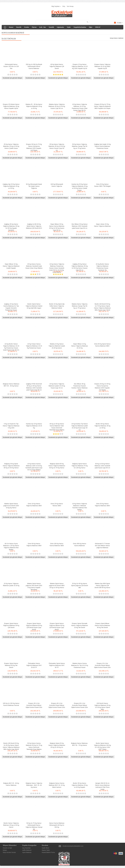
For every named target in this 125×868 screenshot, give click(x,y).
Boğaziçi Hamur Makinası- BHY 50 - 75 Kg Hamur (80, 744)
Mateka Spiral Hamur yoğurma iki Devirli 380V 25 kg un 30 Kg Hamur (57, 586)
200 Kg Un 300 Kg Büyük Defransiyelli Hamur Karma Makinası (34, 66)
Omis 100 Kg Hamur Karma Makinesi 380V (57, 545)
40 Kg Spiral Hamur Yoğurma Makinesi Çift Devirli (57, 66)
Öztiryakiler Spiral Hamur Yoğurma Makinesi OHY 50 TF (57, 665)
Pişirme (34, 27)
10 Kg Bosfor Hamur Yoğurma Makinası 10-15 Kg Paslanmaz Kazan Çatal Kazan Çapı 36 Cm (11, 347)
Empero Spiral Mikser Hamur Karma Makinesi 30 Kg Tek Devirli (102, 625)
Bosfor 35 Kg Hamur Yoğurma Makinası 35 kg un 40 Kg (102, 426)
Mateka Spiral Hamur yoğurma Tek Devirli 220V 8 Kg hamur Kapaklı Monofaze (34, 587)
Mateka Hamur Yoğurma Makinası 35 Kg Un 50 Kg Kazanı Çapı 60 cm (57, 106)
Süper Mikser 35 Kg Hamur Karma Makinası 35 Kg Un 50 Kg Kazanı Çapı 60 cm (57, 227)
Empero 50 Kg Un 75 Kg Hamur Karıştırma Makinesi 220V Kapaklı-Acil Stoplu (34, 147)
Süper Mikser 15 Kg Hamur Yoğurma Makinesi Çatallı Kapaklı (11, 266)
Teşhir (69, 27)
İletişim (5, 850)
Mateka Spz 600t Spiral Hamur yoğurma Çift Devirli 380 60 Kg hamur (102, 586)
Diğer (91, 27)
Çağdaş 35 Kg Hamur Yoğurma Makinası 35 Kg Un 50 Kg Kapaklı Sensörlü (11, 227)
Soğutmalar (60, 27)
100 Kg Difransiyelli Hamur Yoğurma (57, 185)
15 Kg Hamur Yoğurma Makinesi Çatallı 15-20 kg (11, 585)
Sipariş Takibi (46, 850)
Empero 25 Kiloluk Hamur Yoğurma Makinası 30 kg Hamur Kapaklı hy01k (11, 106)
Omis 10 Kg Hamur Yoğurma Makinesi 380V (34, 505)
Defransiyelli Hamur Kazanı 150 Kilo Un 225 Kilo (11, 66)
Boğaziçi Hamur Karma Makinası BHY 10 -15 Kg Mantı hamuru (57, 785)
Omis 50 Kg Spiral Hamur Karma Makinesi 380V (102, 345)
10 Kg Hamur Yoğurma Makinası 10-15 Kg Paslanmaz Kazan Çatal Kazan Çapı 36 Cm (80, 107)
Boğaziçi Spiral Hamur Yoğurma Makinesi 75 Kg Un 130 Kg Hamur (80, 466)
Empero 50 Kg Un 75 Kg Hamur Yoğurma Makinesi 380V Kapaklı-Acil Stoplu (102, 106)
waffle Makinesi (27, 850)
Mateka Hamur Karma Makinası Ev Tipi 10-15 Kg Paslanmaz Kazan (80, 665)
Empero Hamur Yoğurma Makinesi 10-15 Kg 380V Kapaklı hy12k (102, 66)
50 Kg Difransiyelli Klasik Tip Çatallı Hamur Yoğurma (34, 186)
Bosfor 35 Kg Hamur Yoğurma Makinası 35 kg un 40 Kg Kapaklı (80, 785)
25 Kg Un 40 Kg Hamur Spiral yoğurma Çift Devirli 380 (80, 586)
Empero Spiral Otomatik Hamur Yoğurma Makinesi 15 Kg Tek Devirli (80, 625)
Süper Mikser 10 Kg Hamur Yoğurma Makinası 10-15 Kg (80, 346)
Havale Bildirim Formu (48, 852)
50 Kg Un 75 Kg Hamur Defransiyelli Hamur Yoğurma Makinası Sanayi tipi (34, 826)
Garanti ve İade (7, 848)
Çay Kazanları (26, 848)
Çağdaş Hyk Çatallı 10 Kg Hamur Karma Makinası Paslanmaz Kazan (102, 146)
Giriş (64, 6)
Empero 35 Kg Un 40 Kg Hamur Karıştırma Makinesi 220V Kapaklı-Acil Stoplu (102, 387)
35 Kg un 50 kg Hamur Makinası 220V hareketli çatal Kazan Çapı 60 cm (102, 466)
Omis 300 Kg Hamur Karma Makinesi (80, 545)
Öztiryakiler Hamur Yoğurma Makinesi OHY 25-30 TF (34, 665)
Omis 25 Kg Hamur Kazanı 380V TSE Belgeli (102, 185)
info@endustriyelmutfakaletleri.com (73, 846)
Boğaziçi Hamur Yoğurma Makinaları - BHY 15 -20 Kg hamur (34, 785)
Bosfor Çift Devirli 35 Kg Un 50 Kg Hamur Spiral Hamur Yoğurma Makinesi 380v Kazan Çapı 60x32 (11, 746)
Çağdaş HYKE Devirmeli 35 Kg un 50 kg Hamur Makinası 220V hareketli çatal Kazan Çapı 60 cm (34, 387)
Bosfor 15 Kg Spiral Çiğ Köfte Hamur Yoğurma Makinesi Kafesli (57, 306)
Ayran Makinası (27, 852)
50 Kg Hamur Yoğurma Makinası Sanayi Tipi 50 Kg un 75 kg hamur (80, 146)
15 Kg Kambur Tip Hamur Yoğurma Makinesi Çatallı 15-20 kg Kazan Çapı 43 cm (80, 427)
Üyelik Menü (45, 848)
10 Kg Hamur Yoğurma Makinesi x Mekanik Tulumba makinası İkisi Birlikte (80, 507)
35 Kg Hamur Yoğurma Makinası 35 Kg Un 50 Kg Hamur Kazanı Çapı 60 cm (57, 147)
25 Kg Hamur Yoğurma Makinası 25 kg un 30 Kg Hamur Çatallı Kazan (11, 146)
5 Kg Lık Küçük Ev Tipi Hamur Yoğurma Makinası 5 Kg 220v (11, 426)
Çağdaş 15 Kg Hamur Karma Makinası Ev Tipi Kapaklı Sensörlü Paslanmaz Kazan (11, 307)
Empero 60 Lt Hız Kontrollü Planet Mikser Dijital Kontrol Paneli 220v (80, 705)
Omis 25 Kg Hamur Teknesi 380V (57, 505)
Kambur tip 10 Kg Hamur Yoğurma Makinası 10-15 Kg (34, 426)
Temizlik (51, 27)
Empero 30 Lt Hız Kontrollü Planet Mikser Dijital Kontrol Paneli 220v (34, 705)
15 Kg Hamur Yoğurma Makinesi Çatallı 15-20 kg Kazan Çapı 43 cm (57, 386)
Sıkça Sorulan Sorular (9, 852)
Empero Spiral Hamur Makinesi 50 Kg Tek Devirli (11, 665)
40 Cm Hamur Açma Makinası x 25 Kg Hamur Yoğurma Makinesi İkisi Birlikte (11, 547)
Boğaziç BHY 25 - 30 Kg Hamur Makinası (11, 784)
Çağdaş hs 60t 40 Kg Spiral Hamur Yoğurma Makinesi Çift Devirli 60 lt (34, 226)
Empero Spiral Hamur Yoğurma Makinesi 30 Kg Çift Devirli (11, 625)
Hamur (11, 27)
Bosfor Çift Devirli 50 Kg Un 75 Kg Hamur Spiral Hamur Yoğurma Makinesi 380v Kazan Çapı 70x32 (102, 307)
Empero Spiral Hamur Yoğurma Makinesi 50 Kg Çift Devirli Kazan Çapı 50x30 (34, 626)
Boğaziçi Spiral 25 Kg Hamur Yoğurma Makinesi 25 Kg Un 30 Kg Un (57, 745)
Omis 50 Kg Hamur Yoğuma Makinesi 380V (34, 545)
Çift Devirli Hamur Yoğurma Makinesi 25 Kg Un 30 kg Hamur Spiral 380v (102, 706)
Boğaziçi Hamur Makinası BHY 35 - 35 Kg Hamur (11, 385)
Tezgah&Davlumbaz (80, 27)
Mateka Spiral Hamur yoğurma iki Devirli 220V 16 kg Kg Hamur (11, 506)
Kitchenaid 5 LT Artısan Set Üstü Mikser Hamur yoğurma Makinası (102, 546)
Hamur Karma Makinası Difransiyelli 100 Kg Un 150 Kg (57, 825)
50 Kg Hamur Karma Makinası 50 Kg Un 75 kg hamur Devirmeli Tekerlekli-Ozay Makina (34, 746)
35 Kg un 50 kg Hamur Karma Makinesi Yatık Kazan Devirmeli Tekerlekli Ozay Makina (57, 427)
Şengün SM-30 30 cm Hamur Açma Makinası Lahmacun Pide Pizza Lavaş (102, 786)
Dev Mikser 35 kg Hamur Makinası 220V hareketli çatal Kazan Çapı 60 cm (80, 226)
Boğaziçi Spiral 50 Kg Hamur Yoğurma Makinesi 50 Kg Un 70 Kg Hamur (57, 466)
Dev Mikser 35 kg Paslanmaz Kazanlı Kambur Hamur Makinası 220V (80, 387)
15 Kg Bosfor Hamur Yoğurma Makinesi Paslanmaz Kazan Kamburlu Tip (102, 267)
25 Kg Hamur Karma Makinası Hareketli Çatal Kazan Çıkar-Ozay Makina (34, 266)
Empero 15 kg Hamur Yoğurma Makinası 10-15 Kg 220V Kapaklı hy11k (80, 66)
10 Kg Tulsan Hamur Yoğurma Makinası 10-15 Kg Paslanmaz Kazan (34, 346)
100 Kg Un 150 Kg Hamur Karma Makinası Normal (11, 704)
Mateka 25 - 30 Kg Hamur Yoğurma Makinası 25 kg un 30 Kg (34, 106)
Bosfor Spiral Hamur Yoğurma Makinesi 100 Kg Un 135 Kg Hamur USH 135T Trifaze (102, 746)
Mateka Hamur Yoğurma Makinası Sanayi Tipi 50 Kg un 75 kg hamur (80, 306)
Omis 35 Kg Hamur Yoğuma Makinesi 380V (102, 505)
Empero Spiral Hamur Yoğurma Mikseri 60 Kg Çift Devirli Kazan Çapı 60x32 (57, 626)
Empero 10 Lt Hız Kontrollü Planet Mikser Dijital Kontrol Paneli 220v (102, 665)
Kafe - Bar (43, 27)
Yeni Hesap (70, 6)
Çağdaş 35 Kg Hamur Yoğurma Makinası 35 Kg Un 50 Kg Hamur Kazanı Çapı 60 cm (80, 267)
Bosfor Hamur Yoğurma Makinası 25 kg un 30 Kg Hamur (11, 825)
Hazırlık (19, 27)
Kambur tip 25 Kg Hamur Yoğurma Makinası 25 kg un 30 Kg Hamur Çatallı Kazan (80, 187)
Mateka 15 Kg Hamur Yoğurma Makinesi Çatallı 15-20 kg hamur (57, 346)
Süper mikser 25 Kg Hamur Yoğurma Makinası (102, 225)
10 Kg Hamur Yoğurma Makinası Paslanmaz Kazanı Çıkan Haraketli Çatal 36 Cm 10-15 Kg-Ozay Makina (57, 268)
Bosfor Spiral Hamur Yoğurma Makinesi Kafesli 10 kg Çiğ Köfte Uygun (34, 306)
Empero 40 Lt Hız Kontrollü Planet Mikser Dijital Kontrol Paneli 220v (57, 705)
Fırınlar (27, 27)
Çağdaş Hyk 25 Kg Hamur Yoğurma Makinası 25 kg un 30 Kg (11, 186)
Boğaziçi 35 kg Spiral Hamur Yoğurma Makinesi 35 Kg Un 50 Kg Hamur (11, 466)
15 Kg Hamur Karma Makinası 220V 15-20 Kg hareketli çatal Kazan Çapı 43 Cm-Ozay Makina (34, 467)
